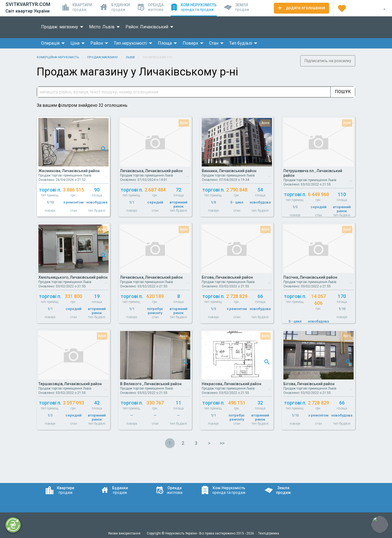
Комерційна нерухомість (58, 57)
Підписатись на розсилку (328, 61)
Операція (50, 43)
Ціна (75, 43)
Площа (165, 43)
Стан (214, 43)
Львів (130, 57)
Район (97, 43)
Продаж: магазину (60, 27)
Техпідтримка (269, 533)
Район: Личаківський (147, 27)
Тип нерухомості (130, 43)
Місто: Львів (102, 27)
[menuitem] (61, 27)
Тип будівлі (241, 43)
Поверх (190, 43)
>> (222, 443)
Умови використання (125, 533)
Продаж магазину (102, 57)
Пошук (343, 92)
